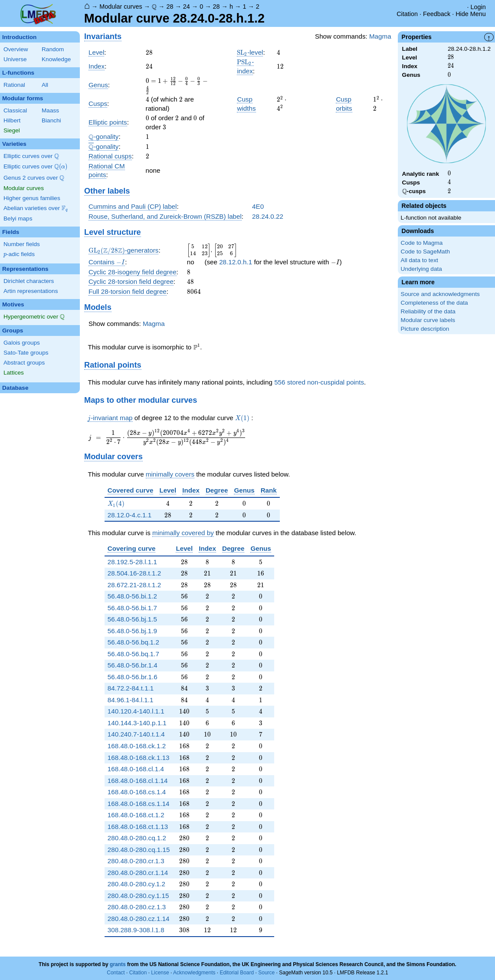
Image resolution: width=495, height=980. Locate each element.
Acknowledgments (194, 973)
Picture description (425, 329)
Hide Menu (471, 14)
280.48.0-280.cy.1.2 (136, 884)
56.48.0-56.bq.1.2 (133, 642)
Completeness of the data (434, 303)
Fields (11, 232)
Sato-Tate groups (26, 353)
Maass (50, 110)
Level (96, 52)
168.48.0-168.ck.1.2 (137, 746)
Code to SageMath (425, 252)
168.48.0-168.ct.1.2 (136, 815)
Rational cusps (110, 156)
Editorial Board (237, 973)
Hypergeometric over (34, 317)
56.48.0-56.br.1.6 (133, 677)
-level (250, 53)
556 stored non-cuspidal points (319, 382)
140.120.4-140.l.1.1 (136, 711)
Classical (15, 110)
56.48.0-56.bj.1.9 (132, 631)
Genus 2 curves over (34, 178)
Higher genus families (32, 198)
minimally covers (170, 474)
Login (478, 7)
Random (53, 49)
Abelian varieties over (36, 208)
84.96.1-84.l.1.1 (131, 700)
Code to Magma (422, 243)
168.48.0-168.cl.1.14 (138, 781)
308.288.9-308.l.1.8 (136, 930)
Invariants (103, 36)
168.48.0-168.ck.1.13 (139, 758)
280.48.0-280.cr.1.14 (138, 873)
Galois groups (22, 343)
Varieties (14, 144)
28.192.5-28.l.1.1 (132, 562)
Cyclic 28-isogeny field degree (133, 272)
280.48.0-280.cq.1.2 (137, 838)
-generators (123, 250)
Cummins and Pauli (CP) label (133, 206)
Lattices (14, 373)
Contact (116, 973)
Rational (14, 85)
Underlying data (421, 269)
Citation (407, 14)
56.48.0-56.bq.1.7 (133, 654)
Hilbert (12, 120)
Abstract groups (24, 363)
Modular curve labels (428, 320)
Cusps (98, 104)
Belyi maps (18, 219)
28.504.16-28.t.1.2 (134, 573)
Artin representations (31, 291)
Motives (13, 304)
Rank (269, 490)
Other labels (107, 191)
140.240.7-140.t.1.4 (136, 734)
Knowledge (56, 59)
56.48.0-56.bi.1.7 (132, 608)
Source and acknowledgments (440, 294)
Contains (107, 262)
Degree (217, 490)
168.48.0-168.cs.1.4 (137, 792)
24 (187, 7)
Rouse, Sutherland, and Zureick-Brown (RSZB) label (165, 216)
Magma (380, 36)
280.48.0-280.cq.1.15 (139, 850)
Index (97, 66)
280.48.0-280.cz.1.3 (137, 907)
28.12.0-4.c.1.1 (129, 515)
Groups (13, 331)
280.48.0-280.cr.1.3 (136, 861)
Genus (98, 85)
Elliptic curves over (31, 156)
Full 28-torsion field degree (128, 291)
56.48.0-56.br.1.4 (133, 665)
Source (266, 973)
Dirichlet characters (29, 281)
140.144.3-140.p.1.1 (137, 723)
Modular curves (121, 7)
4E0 (258, 206)
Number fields (22, 244)
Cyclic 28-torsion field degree (131, 281)
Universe (15, 59)
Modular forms (23, 98)
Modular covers (113, 456)
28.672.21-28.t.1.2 (134, 585)
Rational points (113, 365)
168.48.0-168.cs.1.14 (139, 804)
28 (170, 7)
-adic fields (19, 254)
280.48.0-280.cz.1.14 (139, 919)
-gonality (103, 137)
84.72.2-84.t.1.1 (131, 688)
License (160, 973)
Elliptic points (108, 122)
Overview (16, 49)
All (45, 85)
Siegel (12, 130)
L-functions (18, 73)
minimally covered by (183, 533)
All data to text (420, 260)
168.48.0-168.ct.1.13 (138, 827)
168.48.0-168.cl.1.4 (136, 769)
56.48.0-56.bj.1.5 (132, 619)
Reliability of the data (428, 311)
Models (98, 307)
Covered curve (131, 490)
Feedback (437, 14)
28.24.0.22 (268, 216)
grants (118, 964)
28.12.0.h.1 (236, 262)
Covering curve (132, 548)
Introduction (19, 37)
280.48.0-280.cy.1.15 (138, 896)
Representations (25, 269)
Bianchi (51, 120)
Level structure (113, 232)
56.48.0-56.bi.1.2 (132, 596)
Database (15, 388)
